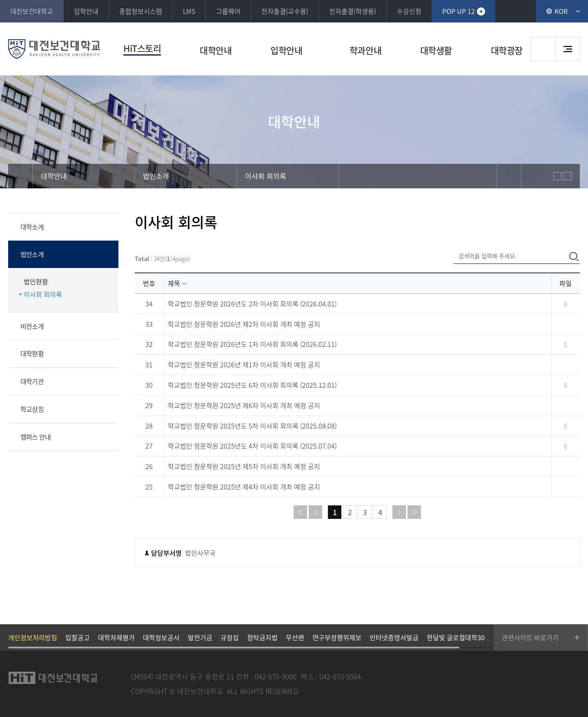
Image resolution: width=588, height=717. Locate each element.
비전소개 (32, 326)
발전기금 (200, 637)
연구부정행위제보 (337, 637)
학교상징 (32, 409)
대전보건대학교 (32, 11)
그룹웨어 (228, 11)
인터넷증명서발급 (394, 637)
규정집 (230, 637)
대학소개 (32, 227)
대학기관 (32, 381)
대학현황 (32, 353)
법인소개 (32, 254)
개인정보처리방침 (33, 637)
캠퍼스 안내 (36, 437)
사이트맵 (568, 49)
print (533, 176)
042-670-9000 (276, 676)
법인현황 (36, 282)
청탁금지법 (262, 637)
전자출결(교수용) (285, 11)
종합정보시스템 (141, 11)
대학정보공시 (161, 637)
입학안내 (86, 11)
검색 (543, 49)
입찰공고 (78, 637)
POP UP (459, 11)
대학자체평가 (116, 637)
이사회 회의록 (43, 294)
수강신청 (409, 11)
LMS (189, 11)
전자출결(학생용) (353, 11)
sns (509, 176)
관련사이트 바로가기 (530, 637)
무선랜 (295, 637)
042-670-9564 (340, 676)
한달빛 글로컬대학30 (456, 637)
